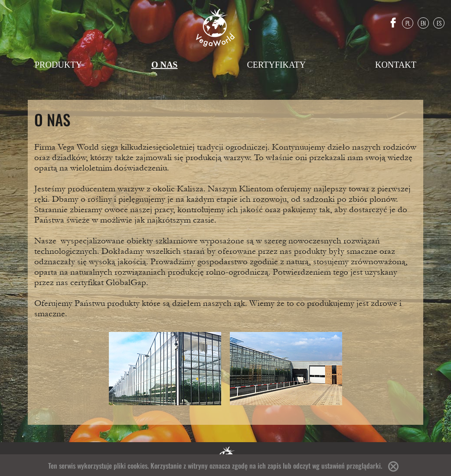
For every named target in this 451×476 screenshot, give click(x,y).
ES (439, 23)
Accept (393, 466)
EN (423, 23)
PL (408, 23)
